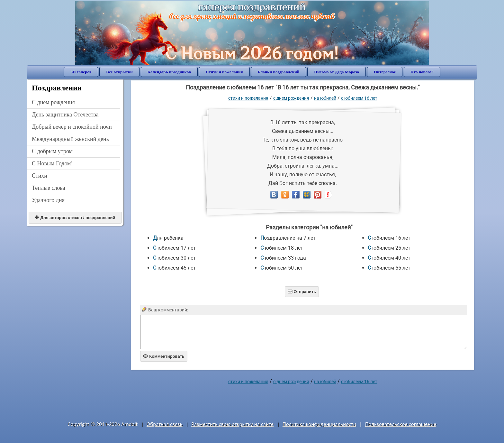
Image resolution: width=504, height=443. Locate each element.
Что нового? (422, 72)
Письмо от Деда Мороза (337, 72)
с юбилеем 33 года (283, 258)
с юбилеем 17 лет (174, 248)
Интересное (385, 72)
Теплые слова (49, 188)
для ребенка (168, 238)
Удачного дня (48, 200)
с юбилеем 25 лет (389, 248)
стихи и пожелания (248, 98)
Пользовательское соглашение (401, 424)
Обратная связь (165, 424)
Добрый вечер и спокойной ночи (72, 127)
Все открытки (119, 72)
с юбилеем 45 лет (174, 268)
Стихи (40, 176)
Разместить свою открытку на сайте (232, 424)
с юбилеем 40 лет (389, 258)
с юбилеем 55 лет (389, 268)
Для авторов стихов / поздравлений (75, 218)
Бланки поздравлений (279, 72)
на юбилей (325, 98)
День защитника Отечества (65, 115)
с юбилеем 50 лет (282, 268)
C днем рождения (53, 102)
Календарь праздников (169, 72)
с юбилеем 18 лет (282, 248)
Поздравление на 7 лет (288, 238)
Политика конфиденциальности (319, 424)
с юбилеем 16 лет (359, 98)
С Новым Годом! (52, 163)
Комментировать (164, 356)
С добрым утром (52, 151)
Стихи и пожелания (224, 72)
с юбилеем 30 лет (174, 258)
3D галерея (81, 72)
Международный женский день (70, 139)
